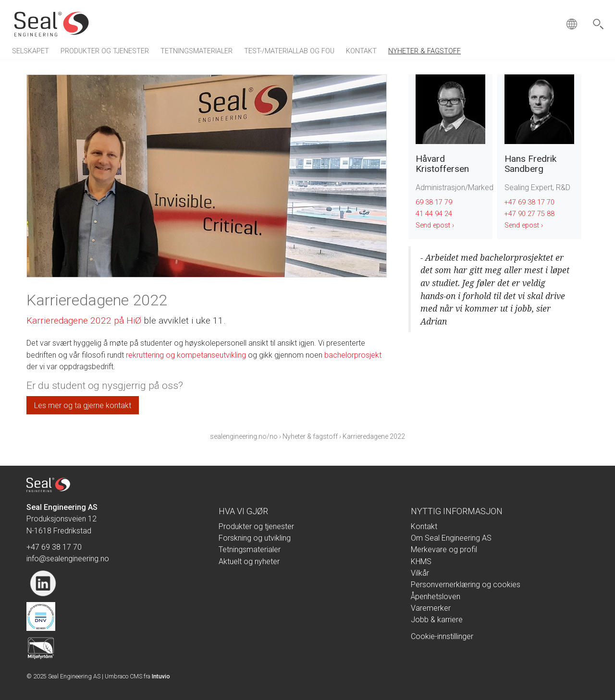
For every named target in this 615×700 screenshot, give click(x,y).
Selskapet (31, 51)
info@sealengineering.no (68, 559)
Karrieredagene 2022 (374, 436)
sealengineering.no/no (244, 436)
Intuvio (161, 676)
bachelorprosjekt (353, 355)
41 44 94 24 (434, 214)
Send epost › (435, 225)
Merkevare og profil (444, 549)
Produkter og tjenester (105, 51)
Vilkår (420, 573)
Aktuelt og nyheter (249, 561)
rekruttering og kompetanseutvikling (186, 355)
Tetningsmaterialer (197, 51)
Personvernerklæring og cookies (466, 585)
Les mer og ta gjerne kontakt (83, 405)
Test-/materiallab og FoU (289, 51)
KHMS (421, 561)
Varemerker (431, 608)
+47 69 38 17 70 (529, 202)
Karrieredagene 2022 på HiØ (84, 320)
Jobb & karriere (437, 620)
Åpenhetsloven (436, 597)
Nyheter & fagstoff (424, 51)
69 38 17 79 (434, 202)
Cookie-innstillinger (442, 636)
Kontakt (361, 51)
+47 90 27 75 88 (529, 214)
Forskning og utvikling (255, 538)
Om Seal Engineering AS (451, 538)
